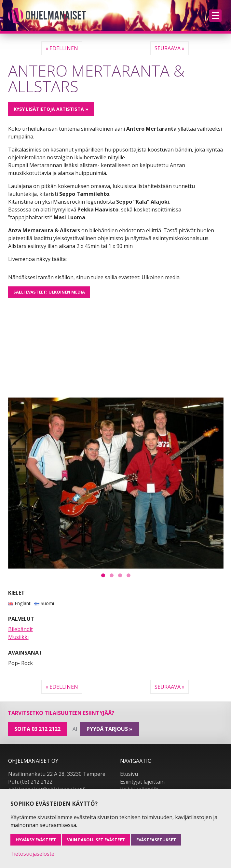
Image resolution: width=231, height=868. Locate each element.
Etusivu (129, 774)
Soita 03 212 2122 (37, 729)
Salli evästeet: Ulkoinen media (49, 292)
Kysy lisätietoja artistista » (51, 109)
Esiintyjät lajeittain (142, 782)
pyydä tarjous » (109, 729)
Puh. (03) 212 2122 (30, 782)
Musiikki (18, 637)
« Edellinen (62, 48)
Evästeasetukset (156, 840)
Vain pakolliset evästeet (96, 840)
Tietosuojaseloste (32, 854)
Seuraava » (170, 48)
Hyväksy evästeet (36, 840)
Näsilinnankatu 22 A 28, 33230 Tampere (57, 774)
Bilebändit (20, 629)
